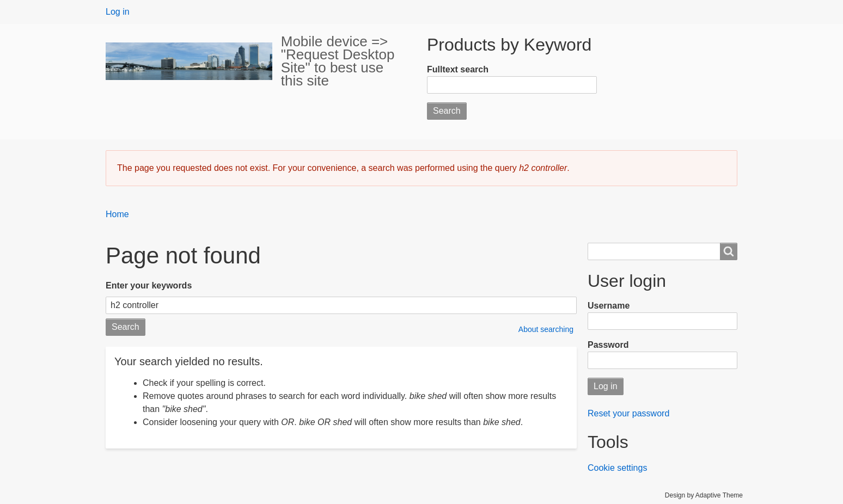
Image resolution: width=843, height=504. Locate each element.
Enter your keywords (149, 285)
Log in (118, 12)
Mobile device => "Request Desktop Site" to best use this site (338, 61)
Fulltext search (458, 69)
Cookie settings (617, 468)
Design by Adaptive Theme (704, 495)
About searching (546, 329)
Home (117, 214)
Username (609, 306)
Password (608, 345)
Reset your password (628, 413)
